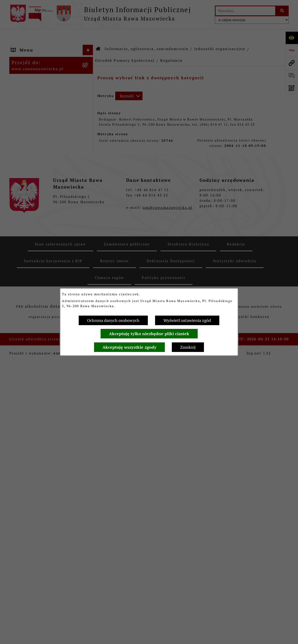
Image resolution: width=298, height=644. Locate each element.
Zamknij (188, 347)
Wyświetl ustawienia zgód (187, 320)
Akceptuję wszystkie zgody (129, 347)
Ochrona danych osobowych (113, 320)
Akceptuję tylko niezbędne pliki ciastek (149, 334)
